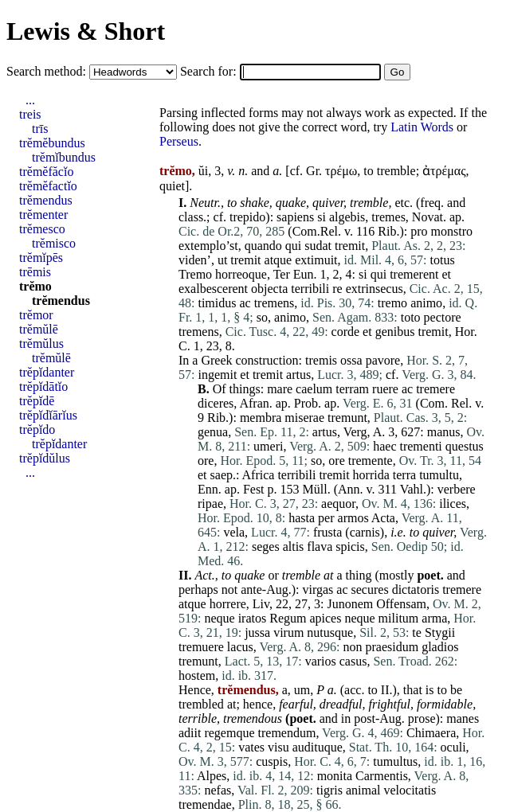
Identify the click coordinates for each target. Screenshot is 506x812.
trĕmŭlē (39, 329)
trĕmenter (43, 215)
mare (280, 389)
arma (434, 618)
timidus (217, 303)
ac (245, 303)
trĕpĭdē (37, 401)
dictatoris (416, 589)
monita (335, 776)
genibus (395, 332)
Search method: (48, 71)
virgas (318, 589)
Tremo (195, 274)
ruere (385, 389)
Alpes (212, 776)
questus (465, 446)
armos (353, 518)
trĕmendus (46, 200)
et (446, 274)
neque (219, 618)
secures (370, 589)
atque (278, 260)
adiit (190, 733)
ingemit (217, 375)
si (322, 217)
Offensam (401, 604)
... (30, 100)
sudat (318, 246)
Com (432, 403)
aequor (338, 504)
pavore (383, 360)
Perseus (179, 141)
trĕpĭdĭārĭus (48, 415)
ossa (351, 360)
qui (293, 246)
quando (263, 246)
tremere (435, 389)
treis (30, 114)
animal (363, 790)
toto (411, 317)
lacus (240, 647)
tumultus (395, 761)
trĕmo (35, 286)
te (417, 632)
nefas (218, 790)
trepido (247, 217)
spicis (350, 547)
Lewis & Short (86, 31)
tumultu (439, 475)
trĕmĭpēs (41, 258)
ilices (453, 504)
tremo (392, 303)
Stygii (440, 632)
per (326, 518)
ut (222, 260)
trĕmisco (54, 243)
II (385, 690)
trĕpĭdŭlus (45, 458)
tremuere (201, 647)
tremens (275, 303)
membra (261, 418)
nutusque (330, 632)
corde (346, 332)
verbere (457, 489)
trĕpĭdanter (47, 372)
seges (266, 547)
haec (384, 446)
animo (426, 303)
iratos (253, 618)
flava (320, 547)
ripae (210, 504)
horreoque (241, 274)
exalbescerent (213, 289)
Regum (288, 618)
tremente (371, 461)
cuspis (272, 761)
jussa (257, 632)
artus (298, 375)
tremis (321, 360)
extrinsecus (375, 289)
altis (294, 547)
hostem (197, 675)
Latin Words (422, 127)
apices (325, 618)
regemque (229, 733)
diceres (216, 403)
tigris (329, 790)
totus (443, 260)
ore (206, 461)
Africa (259, 475)
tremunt (347, 418)
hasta (302, 518)
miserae (304, 418)
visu (278, 747)
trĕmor (36, 315)
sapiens (295, 217)
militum (399, 618)
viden (193, 260)
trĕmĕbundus (52, 143)
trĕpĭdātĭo (43, 386)
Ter (282, 274)
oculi (453, 747)
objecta (269, 289)
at (328, 575)
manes (463, 718)
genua (213, 432)
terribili (310, 289)
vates (251, 747)
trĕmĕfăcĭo (46, 172)
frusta (328, 532)
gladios (440, 647)
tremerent (414, 274)
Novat (428, 217)
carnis (365, 532)
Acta (383, 518)
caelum (314, 389)
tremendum (287, 733)
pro (419, 231)
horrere (228, 604)
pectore (443, 317)
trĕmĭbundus (64, 157)
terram (352, 389)
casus (353, 661)
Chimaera (431, 733)
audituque (318, 747)
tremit (350, 246)
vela (234, 532)
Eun (304, 274)
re (337, 289)
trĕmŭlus (41, 344)
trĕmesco (42, 229)
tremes (388, 217)
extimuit (316, 260)
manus (444, 432)
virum (288, 632)
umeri (268, 446)
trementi (420, 446)
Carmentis (382, 776)
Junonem (350, 604)
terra (404, 475)
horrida (371, 475)
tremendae (205, 804)
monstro (452, 231)
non (353, 647)
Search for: (210, 71)
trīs (40, 129)
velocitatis (410, 790)
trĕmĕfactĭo (48, 186)
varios (321, 661)
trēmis (35, 272)
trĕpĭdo (37, 429)
